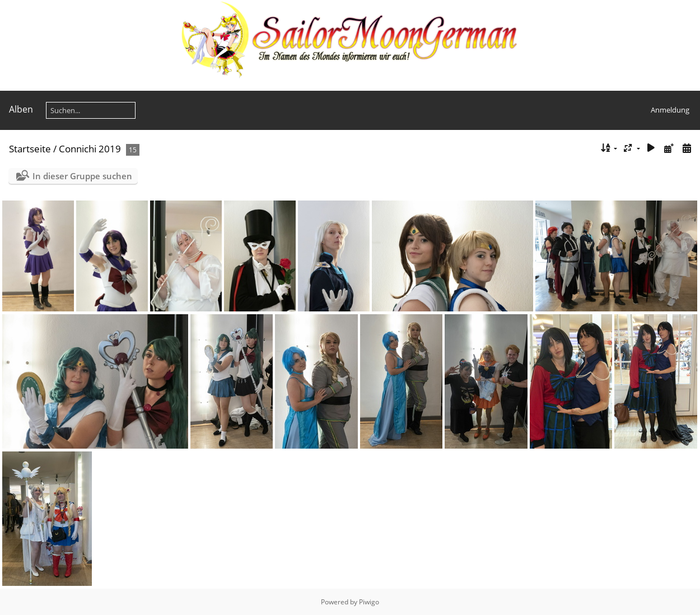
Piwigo (369, 602)
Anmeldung (670, 110)
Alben (21, 109)
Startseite (30, 149)
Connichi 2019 (90, 149)
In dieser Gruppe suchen (82, 176)
